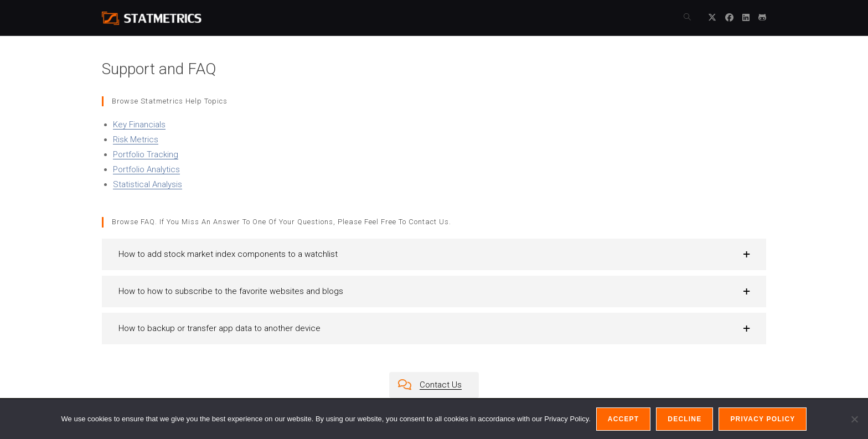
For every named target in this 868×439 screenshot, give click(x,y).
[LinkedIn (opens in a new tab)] (746, 18)
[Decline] (854, 419)
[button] (434, 254)
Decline (684, 419)
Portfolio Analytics (146, 169)
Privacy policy (763, 419)
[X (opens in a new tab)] (712, 18)
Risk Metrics (136, 140)
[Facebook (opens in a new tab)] (729, 18)
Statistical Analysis (148, 184)
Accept (624, 419)
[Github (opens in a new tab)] (762, 18)
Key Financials (139, 125)
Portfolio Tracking (146, 154)
